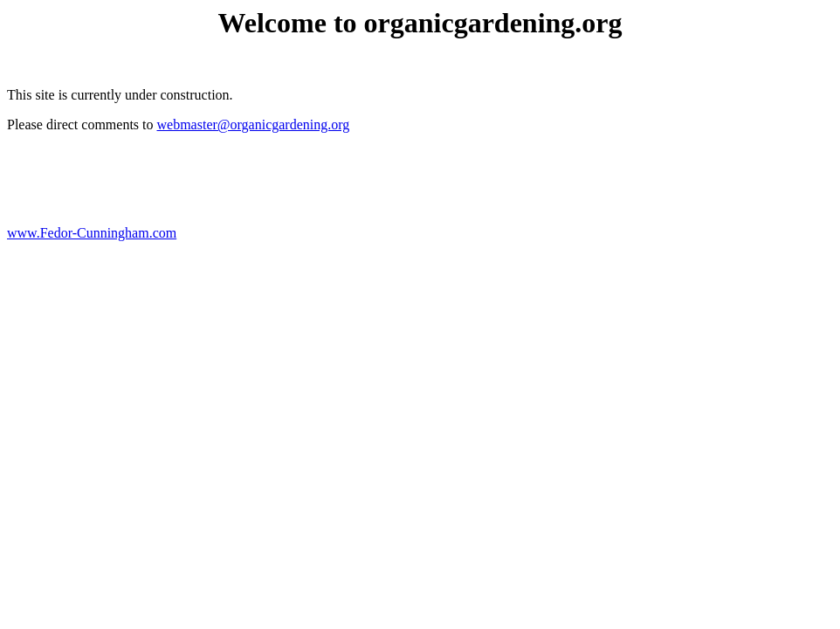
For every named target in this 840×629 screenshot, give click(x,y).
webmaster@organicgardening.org (254, 124)
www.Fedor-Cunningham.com (92, 233)
